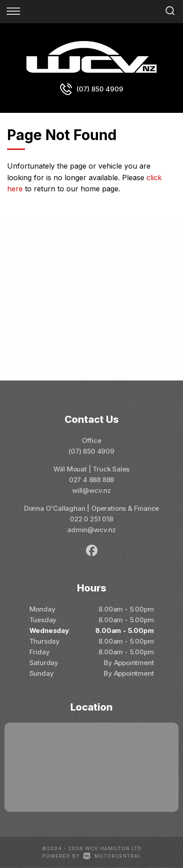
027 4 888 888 (92, 480)
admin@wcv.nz (91, 530)
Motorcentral (112, 856)
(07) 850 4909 (100, 89)
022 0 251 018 (91, 519)
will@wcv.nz (91, 490)
